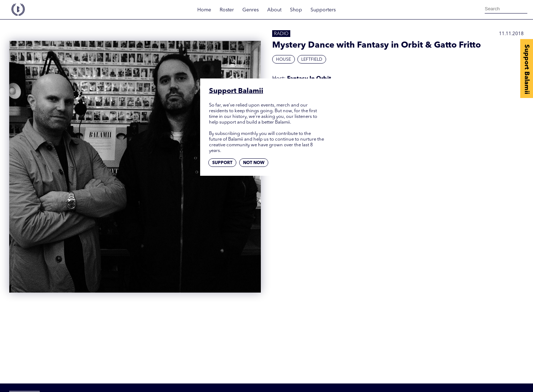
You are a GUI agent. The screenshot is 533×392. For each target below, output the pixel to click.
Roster (227, 10)
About (274, 10)
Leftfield (312, 60)
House (284, 60)
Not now (254, 163)
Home (204, 10)
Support (222, 163)
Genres (251, 10)
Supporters (323, 10)
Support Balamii (527, 69)
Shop (296, 10)
